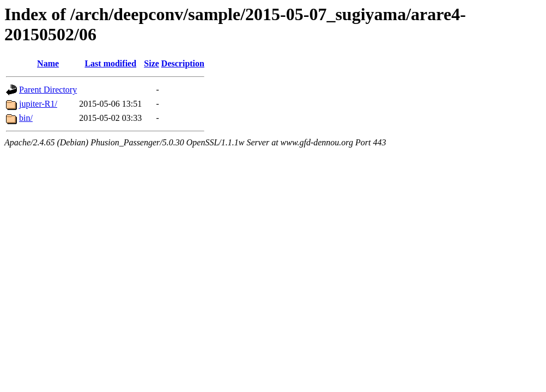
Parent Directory (48, 90)
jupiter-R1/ (38, 104)
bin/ (26, 118)
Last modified (110, 63)
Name (48, 63)
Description (183, 63)
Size (151, 63)
